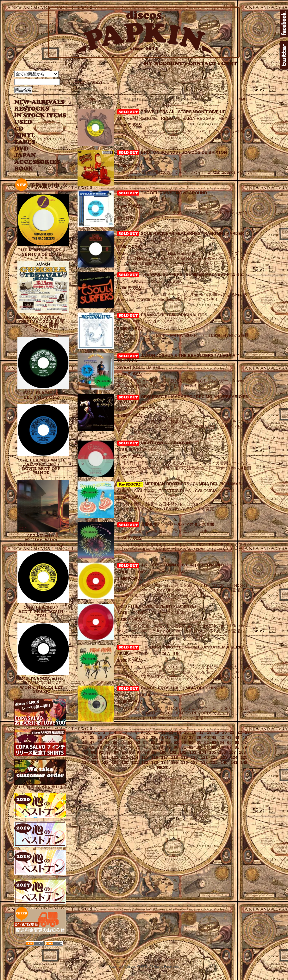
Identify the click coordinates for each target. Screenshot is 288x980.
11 (156, 732)
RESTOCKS (36, 109)
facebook (284, 23)
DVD (21, 149)
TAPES (25, 142)
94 (116, 752)
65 (229, 742)
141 (234, 762)
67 (245, 742)
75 (138, 747)
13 (171, 732)
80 (176, 747)
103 (193, 752)
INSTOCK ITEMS (40, 116)
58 (176, 742)
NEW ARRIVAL (40, 102)
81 (184, 747)
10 (148, 732)
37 (184, 737)
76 (146, 747)
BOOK (24, 169)
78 (161, 747)
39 (199, 737)
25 (92, 737)
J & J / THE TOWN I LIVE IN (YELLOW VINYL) (185, 565)
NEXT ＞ (245, 99)
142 (244, 762)
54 (146, 742)
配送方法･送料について (164, 961)
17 (202, 732)
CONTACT (204, 64)
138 (204, 762)
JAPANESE (36, 155)
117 (165, 757)
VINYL (25, 135)
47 (92, 742)
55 (153, 742)
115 (145, 757)
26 (100, 737)
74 (130, 747)
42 (222, 737)
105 (213, 752)
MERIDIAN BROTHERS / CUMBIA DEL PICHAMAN (179, 484)
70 (100, 747)
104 (203, 752)
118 (174, 757)
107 (233, 752)
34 (161, 737)
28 (115, 737)
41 (214, 737)
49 (107, 742)
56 (161, 742)
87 (229, 747)
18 (209, 732)
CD (19, 129)
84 (206, 747)
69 (92, 747)
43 (229, 737)
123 (224, 757)
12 (163, 732)
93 (109, 752)
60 (191, 742)
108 (242, 752)
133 (155, 762)
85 (214, 747)
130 (125, 762)
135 (174, 762)
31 (138, 737)
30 (130, 737)
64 (222, 742)
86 (222, 747)
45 (245, 737)
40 (206, 737)
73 (122, 747)
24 (85, 737)
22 (240, 732)
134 (165, 762)
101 (173, 752)
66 (237, 742)
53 (138, 742)
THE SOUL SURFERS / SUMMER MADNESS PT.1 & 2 (192, 274)
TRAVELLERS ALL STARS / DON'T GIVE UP (183, 112)
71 (107, 747)
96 (131, 752)
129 (115, 762)
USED (36, 122)
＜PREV (87, 732)
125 (244, 757)
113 (125, 757)
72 (115, 747)
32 (146, 737)
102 (183, 752)
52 (130, 742)
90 (85, 752)
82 (191, 747)
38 (191, 737)
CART (229, 64)
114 (135, 757)
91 (93, 752)
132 (145, 762)
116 (155, 757)
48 (100, 742)
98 (147, 752)
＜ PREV (89, 99)
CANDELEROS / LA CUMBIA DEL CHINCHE (183, 688)
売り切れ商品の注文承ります (41, 785)
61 (199, 742)
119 (185, 757)
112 (115, 757)
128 (105, 762)
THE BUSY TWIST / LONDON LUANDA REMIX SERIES (193, 647)
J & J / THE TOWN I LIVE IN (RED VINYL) (157, 606)
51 (122, 742)
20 (224, 732)
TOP (82, 83)
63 (214, 742)
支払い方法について (128, 961)
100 (163, 752)
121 (204, 757)
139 (214, 762)
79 (168, 747)
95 (124, 752)
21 (232, 732)
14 (178, 732)
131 (135, 762)
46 (85, 742)
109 (85, 757)
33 (153, 737)
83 (199, 747)
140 (224, 762)
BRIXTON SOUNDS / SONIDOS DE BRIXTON (184, 152)
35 (168, 737)
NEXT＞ (165, 767)
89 (245, 747)
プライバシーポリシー (201, 961)
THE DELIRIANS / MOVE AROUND (174, 193)
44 (237, 737)
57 (168, 742)
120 (194, 757)
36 (176, 737)
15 (186, 732)
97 (139, 752)
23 (247, 732)
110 (95, 757)
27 (107, 737)
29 (122, 737)
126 (85, 762)
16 (194, 732)
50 (115, 742)
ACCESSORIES (37, 162)
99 (154, 752)
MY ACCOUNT (165, 64)
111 (105, 757)
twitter (284, 55)
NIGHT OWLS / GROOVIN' (166, 443)
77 (153, 747)
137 (194, 762)
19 (217, 732)
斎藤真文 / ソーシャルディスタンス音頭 (178, 524)
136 (185, 762)
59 (184, 742)
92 (101, 752)
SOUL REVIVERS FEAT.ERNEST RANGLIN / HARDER (192, 233)
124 (234, 757)
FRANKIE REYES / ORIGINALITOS (174, 315)
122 (214, 757)
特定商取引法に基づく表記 (90, 961)
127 (95, 762)
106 (222, 752)
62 (206, 742)
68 (85, 747)
